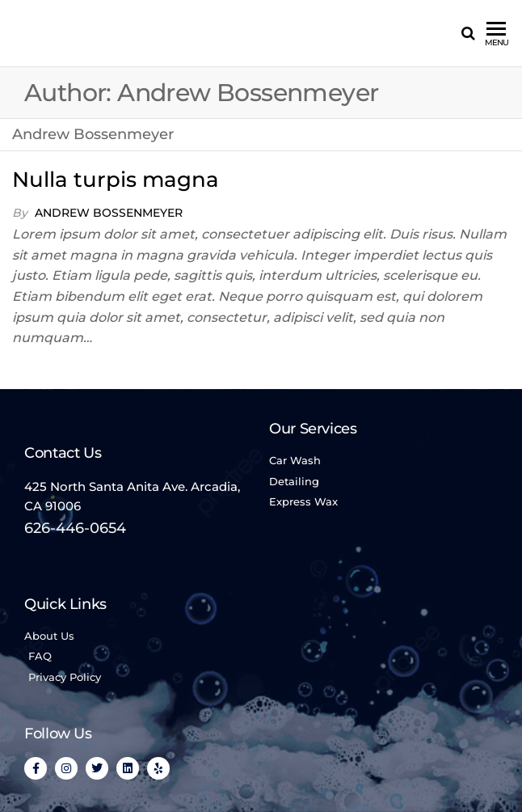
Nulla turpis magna (116, 180)
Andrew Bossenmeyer (109, 213)
